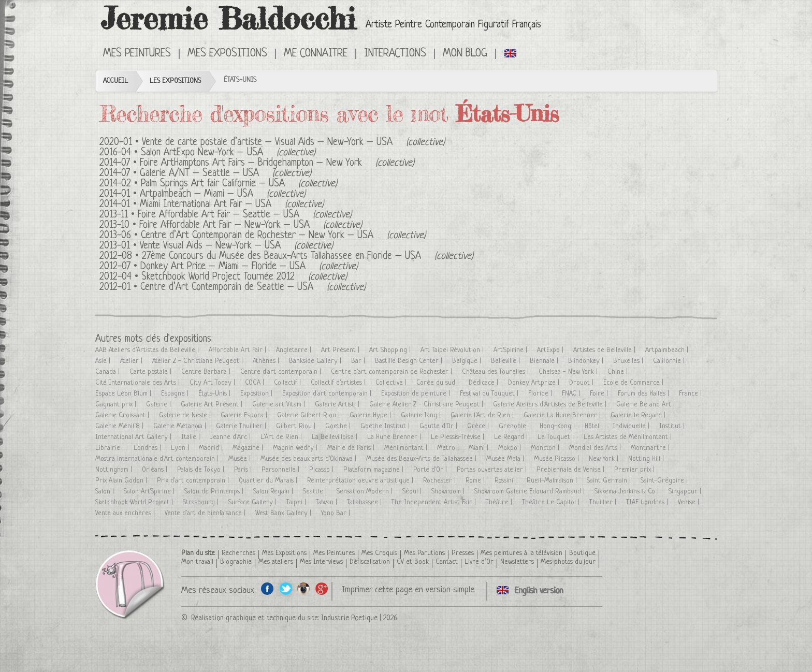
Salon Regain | (274, 492)
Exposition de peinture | (417, 394)
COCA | (256, 383)
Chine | (619, 372)
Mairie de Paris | (352, 448)
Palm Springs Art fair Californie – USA (213, 184)
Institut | (673, 426)
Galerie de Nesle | (186, 415)
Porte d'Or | (431, 470)
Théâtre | (500, 502)
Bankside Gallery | (316, 361)
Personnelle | (281, 470)
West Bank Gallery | (284, 513)
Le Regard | (512, 437)
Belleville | (506, 361)
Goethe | (339, 426)
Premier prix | (635, 470)
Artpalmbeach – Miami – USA (197, 194)
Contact (447, 562)
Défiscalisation (370, 562)
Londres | (148, 448)
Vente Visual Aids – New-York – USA (210, 246)
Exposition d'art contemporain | (328, 394)
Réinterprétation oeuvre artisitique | (361, 481)
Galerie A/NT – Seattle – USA (199, 174)
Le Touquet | (557, 437)
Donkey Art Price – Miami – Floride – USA (223, 267)
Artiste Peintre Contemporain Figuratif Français (453, 25)
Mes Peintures (137, 54)
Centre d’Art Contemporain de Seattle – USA (227, 288)
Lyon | (181, 448)
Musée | (241, 459)
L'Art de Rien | (282, 437)
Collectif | (288, 383)
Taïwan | (328, 502)
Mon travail (197, 562)
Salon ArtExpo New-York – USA (202, 153)
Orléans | (156, 470)
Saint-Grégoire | (665, 481)
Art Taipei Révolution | (453, 350)
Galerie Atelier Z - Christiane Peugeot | (427, 405)
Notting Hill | (647, 459)
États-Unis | (215, 394)
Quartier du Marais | (269, 481)
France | (691, 394)
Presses (463, 553)
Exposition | (257, 394)
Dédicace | (484, 383)
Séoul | (413, 492)
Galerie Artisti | (338, 405)
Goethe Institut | (386, 426)
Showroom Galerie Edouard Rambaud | (531, 492)
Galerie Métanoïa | (181, 426)
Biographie (236, 562)
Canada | (108, 372)
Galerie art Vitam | (280, 405)
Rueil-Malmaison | (553, 481)
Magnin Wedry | (296, 448)
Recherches (238, 553)
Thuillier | (604, 502)
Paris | (244, 470)
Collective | (392, 383)
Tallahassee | (365, 502)
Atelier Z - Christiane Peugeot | (199, 361)
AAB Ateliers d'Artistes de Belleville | (148, 350)
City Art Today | (213, 383)
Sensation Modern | (366, 492)
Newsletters (517, 562)
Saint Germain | (610, 481)
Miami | (480, 448)
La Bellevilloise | (336, 437)
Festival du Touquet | (490, 394)
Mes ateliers (276, 562)
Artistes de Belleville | (605, 350)
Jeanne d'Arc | (231, 437)
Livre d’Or (479, 562)
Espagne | (176, 394)
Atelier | (132, 361)
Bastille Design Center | (410, 361)
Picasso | (322, 470)
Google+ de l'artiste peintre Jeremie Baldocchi (322, 588)
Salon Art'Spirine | (150, 492)
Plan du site (198, 553)
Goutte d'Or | (439, 426)
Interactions (395, 54)
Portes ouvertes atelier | (493, 470)
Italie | (192, 437)
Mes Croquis (379, 553)
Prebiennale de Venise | (571, 470)
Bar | (359, 361)
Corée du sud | (439, 383)
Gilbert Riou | (297, 426)
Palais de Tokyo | (202, 470)
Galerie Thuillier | (242, 426)
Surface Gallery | (253, 502)
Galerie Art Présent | (213, 405)
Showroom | (449, 492)
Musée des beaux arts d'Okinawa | (309, 459)
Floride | (541, 394)
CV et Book (413, 562)
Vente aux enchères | (126, 513)
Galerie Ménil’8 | (120, 426)
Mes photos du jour (568, 562)
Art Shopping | (391, 350)
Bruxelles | (629, 361)
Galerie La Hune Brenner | (563, 415)
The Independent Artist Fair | (435, 502)
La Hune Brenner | (395, 437)
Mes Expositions (227, 54)
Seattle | (316, 492)
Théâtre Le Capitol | (552, 502)
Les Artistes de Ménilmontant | (629, 437)
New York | (605, 459)
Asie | (104, 361)
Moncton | (546, 448)
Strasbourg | (202, 502)
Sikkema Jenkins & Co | (628, 492)
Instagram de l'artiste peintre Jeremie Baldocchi (304, 588)
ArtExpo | (551, 350)
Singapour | (686, 492)
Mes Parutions (424, 553)
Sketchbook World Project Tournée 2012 (218, 277)
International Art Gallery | (134, 437)
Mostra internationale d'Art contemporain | (158, 459)
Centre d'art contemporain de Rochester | (393, 372)
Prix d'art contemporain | (194, 481)
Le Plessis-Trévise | (459, 437)
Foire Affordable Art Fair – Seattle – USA (219, 215)
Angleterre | (295, 350)
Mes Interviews (321, 562)
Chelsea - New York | (569, 372)
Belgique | (468, 361)
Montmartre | (651, 448)
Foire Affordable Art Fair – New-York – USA (224, 225)
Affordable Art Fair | (238, 350)
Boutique (582, 553)
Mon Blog (465, 54)
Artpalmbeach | (668, 350)
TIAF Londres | (648, 502)
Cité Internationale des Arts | (139, 383)
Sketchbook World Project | (135, 502)
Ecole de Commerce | (634, 383)
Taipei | (297, 502)
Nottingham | (115, 470)
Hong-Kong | (558, 426)
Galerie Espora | (245, 415)
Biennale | (545, 361)
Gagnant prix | (117, 405)
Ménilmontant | (407, 448)
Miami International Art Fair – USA (206, 205)
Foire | (600, 394)
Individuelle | (632, 426)
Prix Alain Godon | (122, 481)
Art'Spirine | (511, 350)
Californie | (670, 361)
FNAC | (572, 394)
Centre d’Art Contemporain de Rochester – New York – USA (257, 236)
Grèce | (479, 426)
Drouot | (582, 383)
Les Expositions (175, 81)
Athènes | (267, 361)
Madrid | (212, 448)
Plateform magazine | (374, 470)
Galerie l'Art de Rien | (483, 415)
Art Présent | (341, 350)
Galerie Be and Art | (647, 405)
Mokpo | (511, 448)
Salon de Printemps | (215, 492)
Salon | (106, 492)
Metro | (449, 448)
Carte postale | (151, 372)
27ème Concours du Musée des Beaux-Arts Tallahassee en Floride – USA (281, 257)
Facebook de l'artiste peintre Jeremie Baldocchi (267, 588)
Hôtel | (595, 426)
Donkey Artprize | (535, 383)
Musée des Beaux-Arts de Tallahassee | (422, 459)
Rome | (476, 481)
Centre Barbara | (207, 372)
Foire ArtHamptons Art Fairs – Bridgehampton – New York (251, 163)
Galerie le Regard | (639, 415)
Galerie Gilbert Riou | (309, 415)
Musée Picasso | (557, 459)
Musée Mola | (506, 459)
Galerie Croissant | (123, 415)
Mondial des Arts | (596, 448)
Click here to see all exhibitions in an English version (511, 53)
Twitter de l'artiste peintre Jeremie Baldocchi (286, 588)
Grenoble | (515, 426)
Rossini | (507, 481)
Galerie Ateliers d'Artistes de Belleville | (551, 405)
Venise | (690, 502)
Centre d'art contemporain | (282, 372)
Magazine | (249, 448)
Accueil (115, 81)
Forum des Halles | (644, 394)
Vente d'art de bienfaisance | (206, 513)
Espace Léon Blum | (124, 394)
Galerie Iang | (422, 415)
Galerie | (160, 405)
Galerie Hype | (371, 415)
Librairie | (111, 448)
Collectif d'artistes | (339, 383)
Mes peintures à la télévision (521, 553)
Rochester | (440, 481)
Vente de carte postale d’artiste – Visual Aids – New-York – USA (267, 143)
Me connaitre (316, 54)
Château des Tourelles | (496, 372)
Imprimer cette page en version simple (408, 590)
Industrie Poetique (349, 618)
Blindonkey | (587, 361)
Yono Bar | (337, 513)
